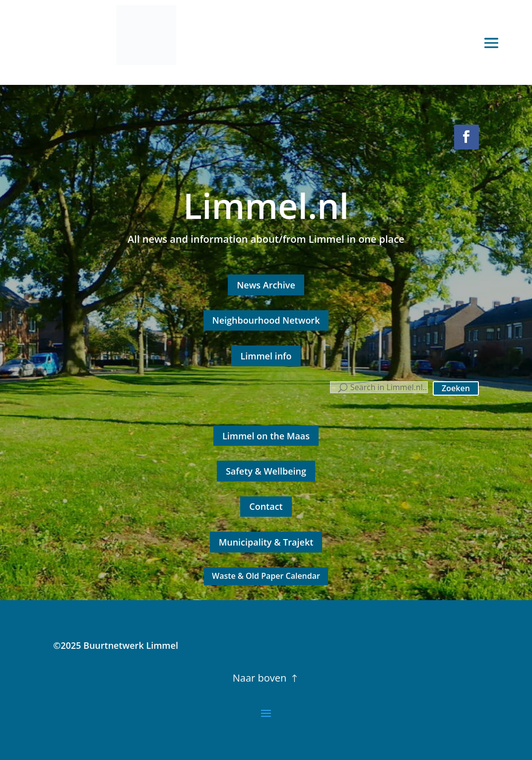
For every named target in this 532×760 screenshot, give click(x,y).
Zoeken (456, 388)
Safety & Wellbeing (266, 471)
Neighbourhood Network (266, 320)
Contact (266, 506)
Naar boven (260, 678)
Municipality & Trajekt (266, 542)
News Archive (266, 285)
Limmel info (266, 356)
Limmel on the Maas (266, 436)
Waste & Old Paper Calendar (266, 576)
